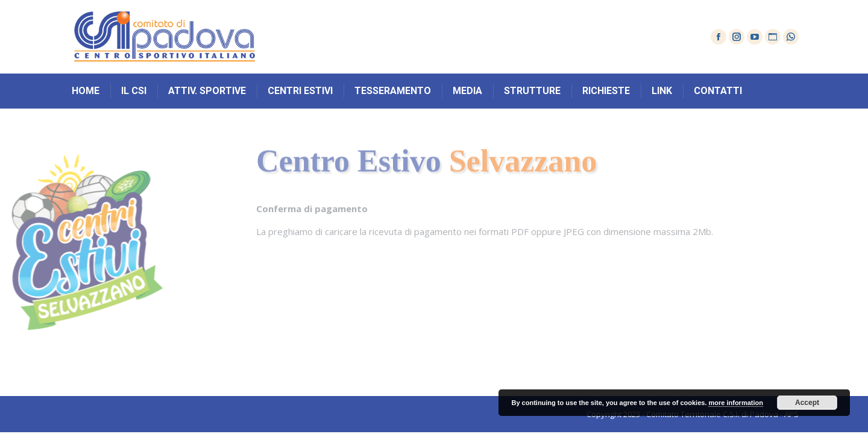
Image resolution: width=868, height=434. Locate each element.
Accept (807, 403)
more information (735, 403)
